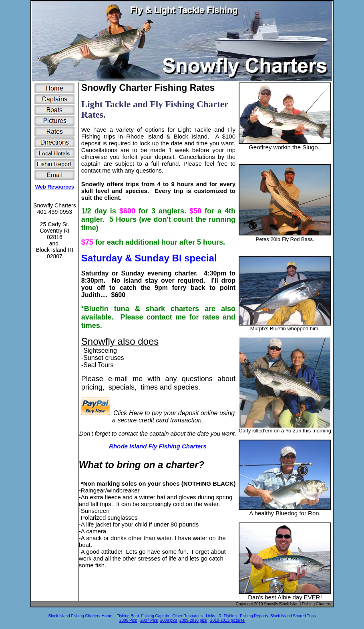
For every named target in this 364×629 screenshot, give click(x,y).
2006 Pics (128, 620)
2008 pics (169, 620)
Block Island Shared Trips (293, 616)
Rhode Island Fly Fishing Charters (158, 446)
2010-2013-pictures (227, 620)
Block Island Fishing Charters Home (80, 616)
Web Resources (55, 187)
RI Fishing (228, 616)
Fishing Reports (254, 616)
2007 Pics (149, 620)
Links (210, 616)
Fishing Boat (128, 616)
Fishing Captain (155, 616)
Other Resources (187, 616)
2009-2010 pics (193, 620)
